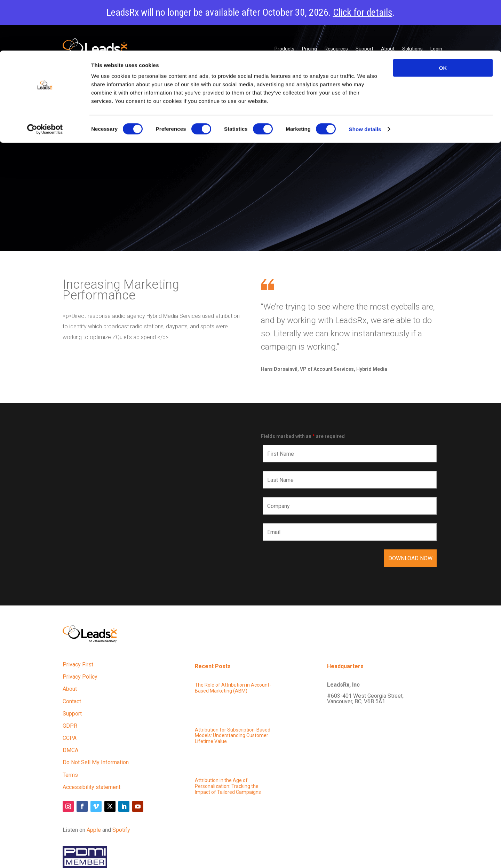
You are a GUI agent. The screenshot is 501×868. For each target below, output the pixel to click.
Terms (70, 775)
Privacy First (78, 664)
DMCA (70, 750)
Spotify (121, 830)
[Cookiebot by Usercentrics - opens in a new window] (45, 79)
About (70, 689)
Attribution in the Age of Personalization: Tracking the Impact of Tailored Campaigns (228, 786)
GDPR (70, 726)
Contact (72, 701)
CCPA (70, 738)
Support (72, 714)
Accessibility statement (92, 787)
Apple (94, 830)
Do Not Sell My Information (96, 762)
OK (443, 17)
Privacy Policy (80, 677)
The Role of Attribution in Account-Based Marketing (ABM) (233, 688)
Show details (365, 79)
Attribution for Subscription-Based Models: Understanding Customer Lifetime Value (233, 736)
